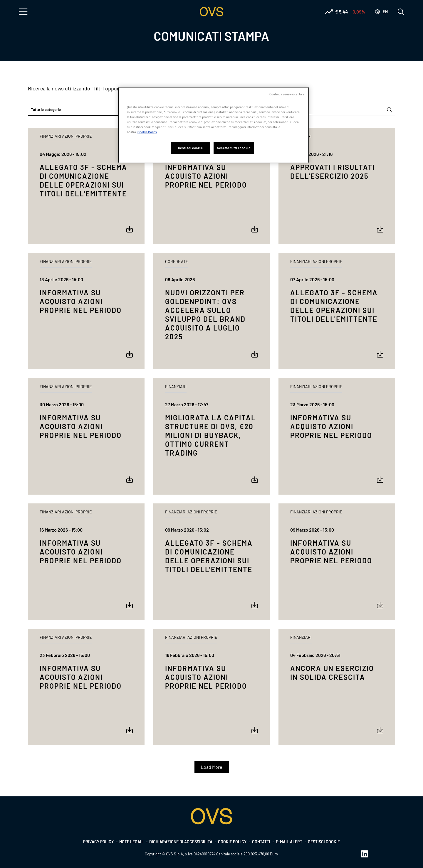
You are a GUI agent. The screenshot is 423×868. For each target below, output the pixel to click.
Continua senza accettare (287, 94)
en (385, 12)
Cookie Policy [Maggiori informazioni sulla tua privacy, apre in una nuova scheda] (147, 132)
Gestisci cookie (324, 842)
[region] (214, 125)
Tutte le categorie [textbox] (46, 109)
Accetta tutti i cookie (234, 148)
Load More (212, 767)
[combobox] (86, 110)
